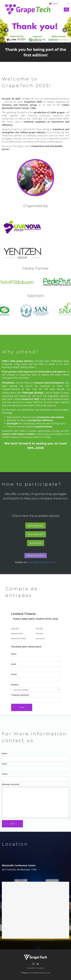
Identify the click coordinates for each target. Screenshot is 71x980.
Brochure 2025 (36, 543)
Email (35, 667)
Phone (35, 678)
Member (35, 688)
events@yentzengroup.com (42, 562)
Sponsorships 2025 (35, 526)
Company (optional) (35, 698)
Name (35, 657)
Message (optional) (35, 801)
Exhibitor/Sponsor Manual (36, 556)
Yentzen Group (33, 392)
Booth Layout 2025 (36, 534)
